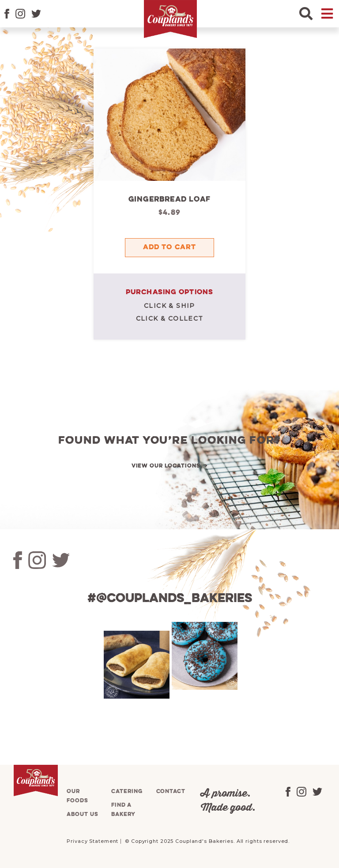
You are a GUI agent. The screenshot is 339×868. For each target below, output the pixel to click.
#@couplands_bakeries (170, 599)
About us (82, 814)
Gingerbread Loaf (169, 200)
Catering (127, 791)
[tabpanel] (136, 665)
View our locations (166, 466)
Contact (171, 791)
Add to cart (169, 247)
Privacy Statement (92, 841)
